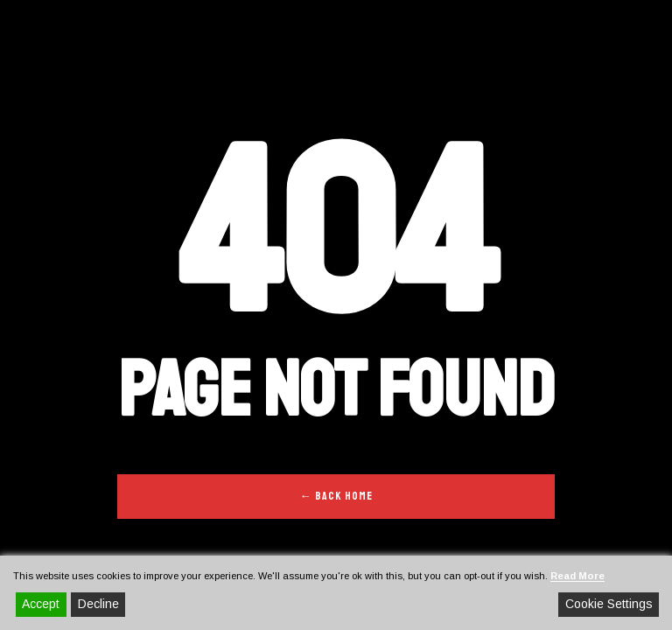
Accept (41, 604)
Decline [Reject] (98, 604)
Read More (577, 576)
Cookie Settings (609, 604)
